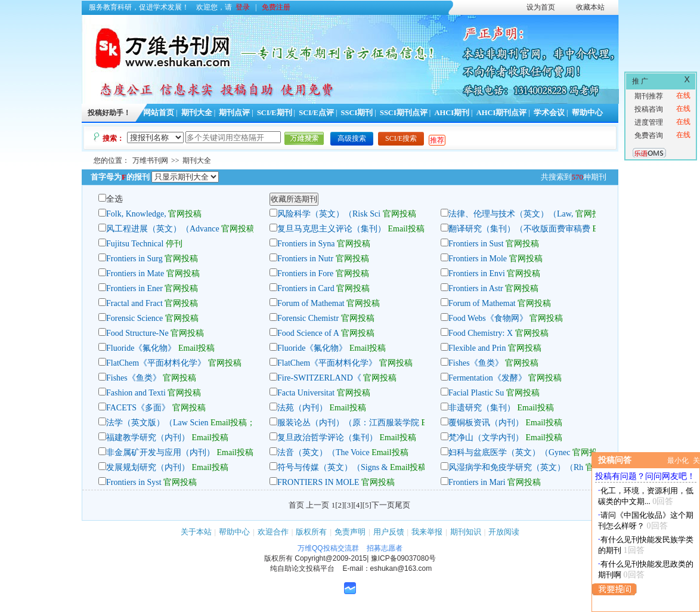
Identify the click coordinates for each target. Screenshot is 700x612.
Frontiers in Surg (134, 259)
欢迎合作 (273, 532)
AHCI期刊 (452, 113)
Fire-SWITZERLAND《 (319, 378)
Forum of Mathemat (311, 303)
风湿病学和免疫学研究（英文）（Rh (516, 467)
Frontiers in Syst (134, 482)
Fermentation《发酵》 (487, 378)
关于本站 (196, 532)
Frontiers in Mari (477, 482)
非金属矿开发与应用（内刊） (160, 452)
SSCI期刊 (357, 113)
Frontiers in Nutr (305, 259)
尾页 (402, 505)
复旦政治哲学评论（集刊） (327, 438)
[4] (358, 505)
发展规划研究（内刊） (148, 467)
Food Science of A (308, 333)
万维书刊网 (150, 160)
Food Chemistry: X (481, 333)
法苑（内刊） (302, 408)
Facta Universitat (306, 393)
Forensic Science (136, 318)
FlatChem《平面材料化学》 (156, 363)
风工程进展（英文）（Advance (163, 229)
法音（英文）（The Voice (324, 452)
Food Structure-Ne (137, 333)
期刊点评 (234, 113)
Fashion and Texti (136, 393)
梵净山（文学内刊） (486, 438)
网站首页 (159, 113)
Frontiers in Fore (305, 273)
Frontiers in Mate (135, 273)
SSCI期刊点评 (404, 113)
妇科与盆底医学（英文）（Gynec (509, 452)
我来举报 (427, 532)
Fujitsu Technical (135, 244)
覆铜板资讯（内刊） (486, 423)
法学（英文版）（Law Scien (157, 423)
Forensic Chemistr (308, 318)
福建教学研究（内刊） (148, 438)
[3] (349, 505)
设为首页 (541, 7)
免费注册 (276, 7)
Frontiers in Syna (306, 244)
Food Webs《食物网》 (488, 318)
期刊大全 (197, 113)
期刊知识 (466, 532)
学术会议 (549, 113)
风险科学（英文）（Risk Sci (329, 214)
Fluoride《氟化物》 (141, 348)
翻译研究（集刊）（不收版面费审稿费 (519, 229)
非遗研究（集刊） (482, 408)
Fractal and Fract (134, 303)
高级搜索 (352, 138)
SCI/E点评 (316, 113)
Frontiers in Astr (476, 288)
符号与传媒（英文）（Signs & (333, 467)
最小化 (678, 460)
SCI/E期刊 (275, 113)
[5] (367, 505)
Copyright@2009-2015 (331, 558)
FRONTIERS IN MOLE (318, 482)
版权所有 (311, 532)
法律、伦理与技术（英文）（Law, (511, 214)
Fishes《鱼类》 (476, 363)
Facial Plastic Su (476, 393)
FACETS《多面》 (138, 408)
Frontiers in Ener (134, 288)
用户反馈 (389, 532)
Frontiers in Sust (476, 244)
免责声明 (350, 532)
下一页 (383, 505)
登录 (243, 7)
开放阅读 (504, 532)
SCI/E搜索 (401, 138)
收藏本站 (590, 7)
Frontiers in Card (306, 288)
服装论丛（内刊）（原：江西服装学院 (348, 423)
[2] (340, 505)
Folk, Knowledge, (137, 214)
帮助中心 (587, 113)
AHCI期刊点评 (502, 113)
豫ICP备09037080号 (403, 558)
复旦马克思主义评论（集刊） (332, 229)
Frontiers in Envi (477, 273)
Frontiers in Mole (478, 259)
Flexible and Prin (477, 348)
